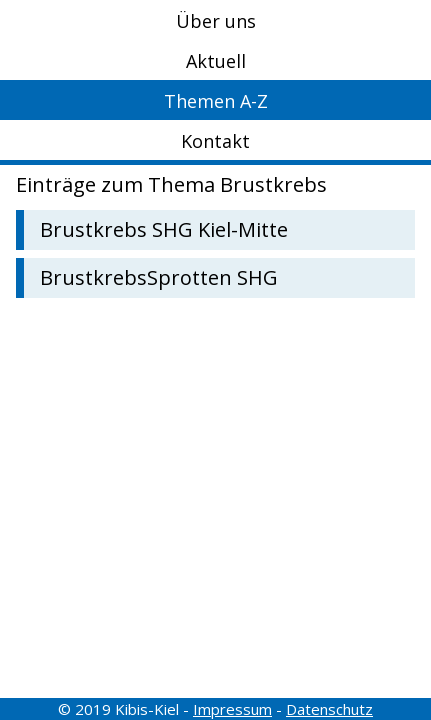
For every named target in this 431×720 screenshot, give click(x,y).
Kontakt (215, 141)
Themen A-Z (216, 101)
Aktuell (216, 61)
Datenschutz (329, 709)
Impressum (232, 709)
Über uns (216, 21)
